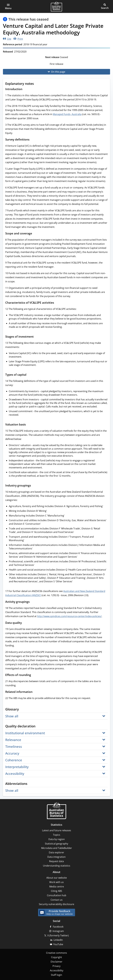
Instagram (58, 931)
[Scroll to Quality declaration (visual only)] (38, 726)
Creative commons (56, 953)
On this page (58, 72)
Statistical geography (56, 844)
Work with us (56, 882)
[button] (8, 6)
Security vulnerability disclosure (56, 904)
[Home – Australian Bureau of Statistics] (56, 811)
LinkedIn (58, 940)
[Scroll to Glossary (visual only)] (22, 710)
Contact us (57, 900)
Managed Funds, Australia (67, 114)
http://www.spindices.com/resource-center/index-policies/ (69, 616)
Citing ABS (56, 891)
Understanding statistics (57, 866)
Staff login (56, 975)
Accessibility (57, 970)
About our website (57, 878)
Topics (57, 835)
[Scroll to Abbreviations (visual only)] (30, 784)
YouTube (58, 944)
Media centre (57, 887)
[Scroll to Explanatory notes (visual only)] (37, 84)
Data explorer (56, 852)
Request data (56, 861)
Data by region (57, 839)
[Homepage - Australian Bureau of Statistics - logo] (56, 6)
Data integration (56, 857)
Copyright (56, 957)
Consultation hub (57, 895)
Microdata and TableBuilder (57, 848)
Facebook (58, 927)
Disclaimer (56, 962)
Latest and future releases (57, 830)
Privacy (56, 966)
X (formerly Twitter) (58, 935)
